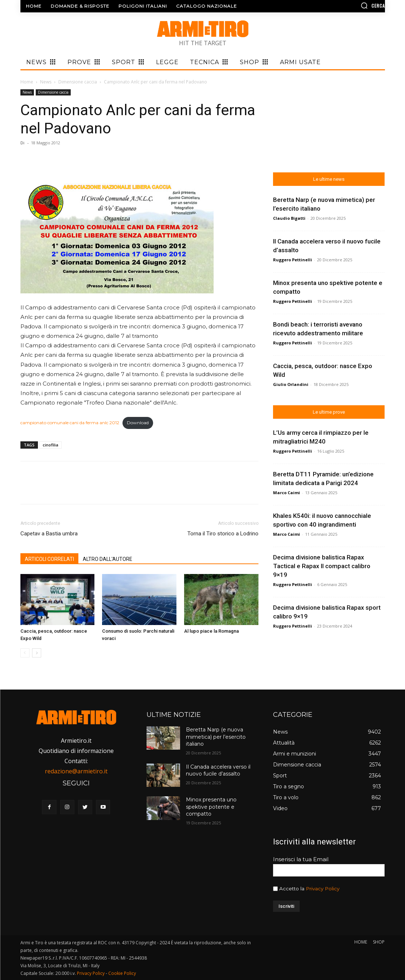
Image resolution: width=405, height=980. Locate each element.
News (46, 82)
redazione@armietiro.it (76, 771)
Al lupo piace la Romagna (211, 631)
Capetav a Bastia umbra (49, 534)
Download (138, 423)
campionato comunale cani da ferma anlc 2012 (70, 423)
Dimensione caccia (78, 82)
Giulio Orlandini (291, 384)
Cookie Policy (122, 973)
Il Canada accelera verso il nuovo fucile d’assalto (218, 770)
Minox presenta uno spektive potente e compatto (211, 807)
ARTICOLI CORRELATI (49, 559)
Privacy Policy (323, 889)
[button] (342, 5)
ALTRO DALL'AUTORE (108, 559)
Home (27, 82)
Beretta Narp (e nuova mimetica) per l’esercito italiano (216, 737)
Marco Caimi (287, 493)
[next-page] (37, 653)
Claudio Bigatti (289, 218)
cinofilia (50, 445)
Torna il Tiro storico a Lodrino (223, 534)
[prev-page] (25, 653)
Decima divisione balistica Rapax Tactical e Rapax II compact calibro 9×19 (322, 566)
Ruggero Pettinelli (293, 260)
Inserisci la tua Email (301, 859)
